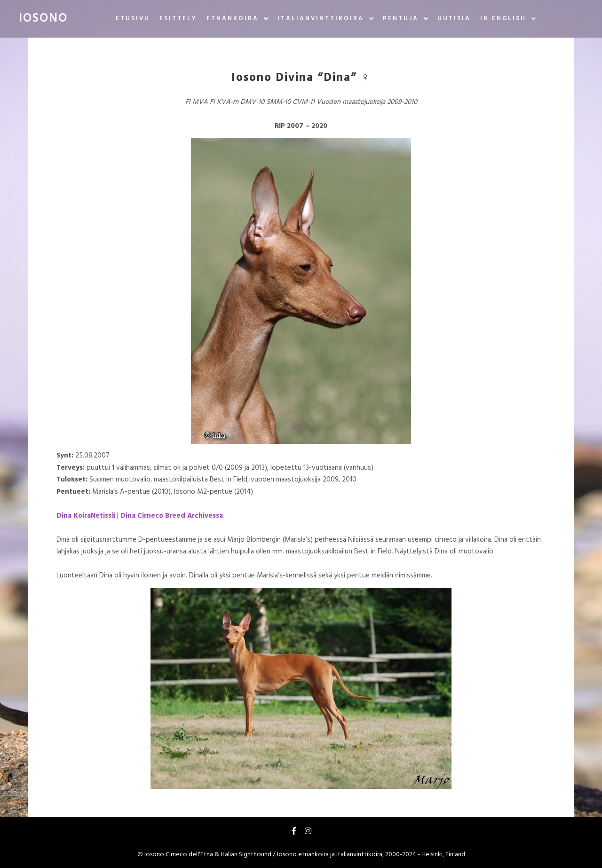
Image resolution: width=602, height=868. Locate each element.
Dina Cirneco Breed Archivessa (172, 516)
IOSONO (43, 19)
